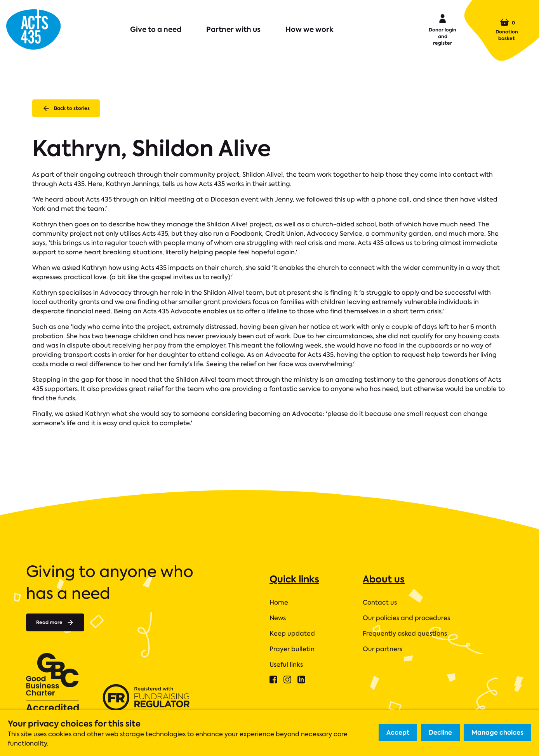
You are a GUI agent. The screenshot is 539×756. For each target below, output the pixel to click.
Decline (440, 733)
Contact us (380, 602)
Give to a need (156, 29)
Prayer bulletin (292, 649)
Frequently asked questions (405, 633)
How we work (309, 29)
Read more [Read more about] (55, 622)
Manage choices (497, 733)
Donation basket (507, 30)
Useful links (286, 665)
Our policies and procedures (406, 618)
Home (279, 602)
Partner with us (233, 29)
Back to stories (66, 108)
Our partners (383, 649)
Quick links (294, 579)
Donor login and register (443, 29)
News (278, 618)
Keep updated (292, 633)
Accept (398, 733)
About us (384, 579)
